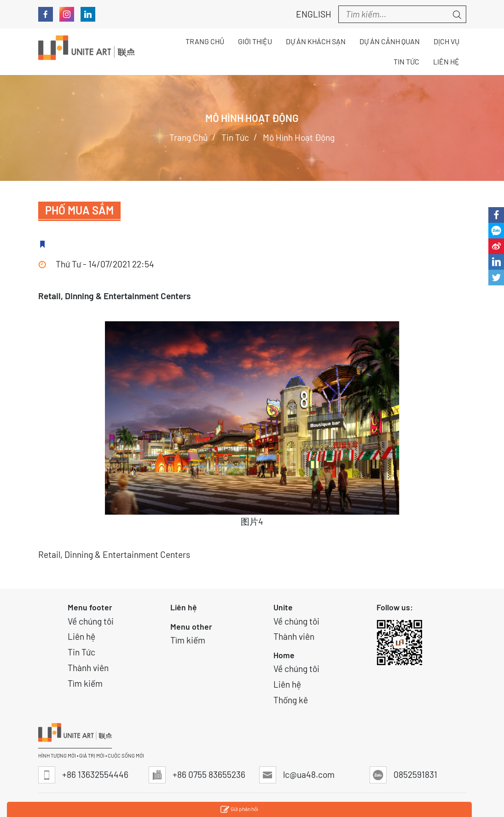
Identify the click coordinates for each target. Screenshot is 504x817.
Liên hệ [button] (446, 61)
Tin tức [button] (406, 61)
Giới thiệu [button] (255, 41)
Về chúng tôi (91, 621)
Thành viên (88, 668)
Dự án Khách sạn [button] (316, 41)
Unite (283, 607)
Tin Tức (81, 652)
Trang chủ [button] (205, 41)
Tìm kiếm (85, 683)
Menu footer (90, 607)
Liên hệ (81, 636)
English (309, 14)
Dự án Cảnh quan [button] (390, 41)
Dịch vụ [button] (446, 41)
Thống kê (291, 700)
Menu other (191, 626)
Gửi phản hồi (239, 810)
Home (284, 655)
